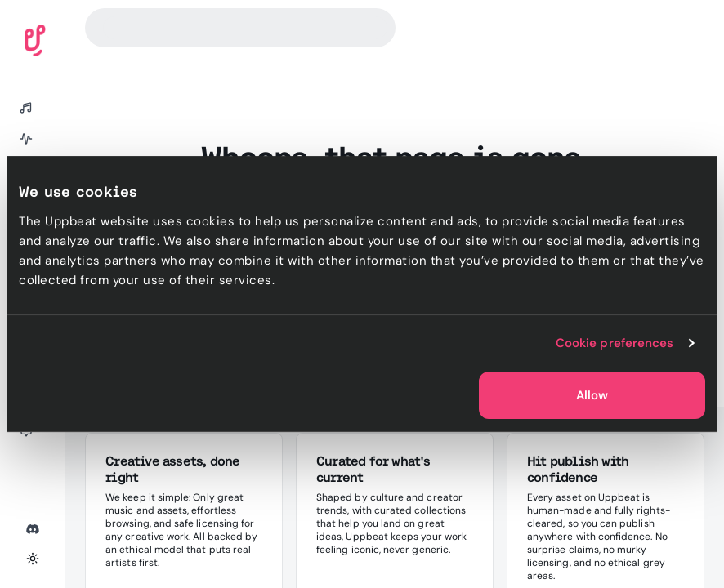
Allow (592, 395)
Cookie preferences (615, 343)
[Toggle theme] (33, 559)
